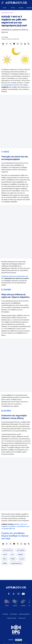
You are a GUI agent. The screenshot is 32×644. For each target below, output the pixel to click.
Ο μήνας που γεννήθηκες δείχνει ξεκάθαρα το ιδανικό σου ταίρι (15, 536)
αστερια (22, 559)
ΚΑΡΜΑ (5, 563)
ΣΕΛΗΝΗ (7, 290)
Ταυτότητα (5, 614)
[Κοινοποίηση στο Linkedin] (25, 44)
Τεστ (12, 554)
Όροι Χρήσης (14, 614)
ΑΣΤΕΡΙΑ (7, 411)
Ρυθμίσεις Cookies (12, 618)
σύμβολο (21, 554)
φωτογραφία (21, 550)
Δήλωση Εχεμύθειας (24, 614)
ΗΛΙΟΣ (6, 152)
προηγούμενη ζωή (10, 85)
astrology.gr (5, 37)
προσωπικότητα (8, 550)
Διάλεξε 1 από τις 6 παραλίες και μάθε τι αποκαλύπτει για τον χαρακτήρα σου (15, 526)
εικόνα (5, 554)
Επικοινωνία (22, 618)
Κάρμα (26, 85)
